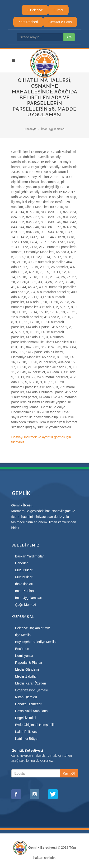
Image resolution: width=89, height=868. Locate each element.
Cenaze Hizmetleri (29, 704)
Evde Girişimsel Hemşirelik (35, 725)
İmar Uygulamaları (53, 129)
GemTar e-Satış (60, 22)
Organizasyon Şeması (32, 690)
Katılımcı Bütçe (26, 739)
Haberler (22, 563)
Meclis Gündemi (27, 669)
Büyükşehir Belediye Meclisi (36, 642)
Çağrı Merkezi (26, 605)
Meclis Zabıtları (26, 676)
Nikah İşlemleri (26, 697)
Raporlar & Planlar (29, 663)
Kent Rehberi (28, 22)
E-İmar (58, 10)
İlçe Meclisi (23, 635)
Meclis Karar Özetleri (31, 683)
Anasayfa (30, 129)
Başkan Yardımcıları (30, 556)
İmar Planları (25, 591)
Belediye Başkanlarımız (33, 628)
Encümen (22, 649)
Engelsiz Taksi (26, 718)
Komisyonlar (24, 656)
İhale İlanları (24, 584)
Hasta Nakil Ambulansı (32, 711)
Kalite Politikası (26, 732)
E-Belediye (35, 10)
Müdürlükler (24, 570)
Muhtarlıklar (24, 577)
